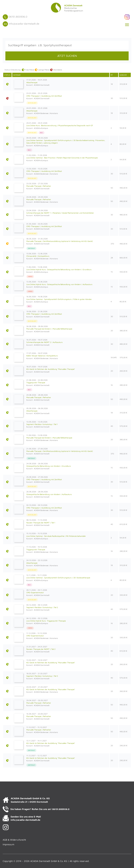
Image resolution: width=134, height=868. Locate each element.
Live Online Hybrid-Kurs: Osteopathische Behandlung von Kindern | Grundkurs (59, 269)
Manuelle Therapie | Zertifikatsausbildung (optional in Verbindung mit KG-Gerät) (60, 241)
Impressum (8, 844)
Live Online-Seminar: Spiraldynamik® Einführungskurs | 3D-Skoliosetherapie (58, 578)
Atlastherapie (32, 82)
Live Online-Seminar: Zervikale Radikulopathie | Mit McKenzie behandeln (56, 536)
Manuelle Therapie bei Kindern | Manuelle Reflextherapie (49, 329)
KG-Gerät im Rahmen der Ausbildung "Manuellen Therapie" (51, 369)
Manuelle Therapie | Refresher (39, 186)
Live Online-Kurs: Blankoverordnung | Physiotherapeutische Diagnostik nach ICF (60, 125)
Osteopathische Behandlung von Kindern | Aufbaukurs (49, 494)
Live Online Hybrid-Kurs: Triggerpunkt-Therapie (46, 621)
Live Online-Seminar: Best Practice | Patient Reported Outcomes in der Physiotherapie (62, 158)
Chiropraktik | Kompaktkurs (38, 256)
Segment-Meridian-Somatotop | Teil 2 (42, 607)
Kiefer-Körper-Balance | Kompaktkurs (42, 356)
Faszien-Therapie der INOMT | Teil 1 (41, 523)
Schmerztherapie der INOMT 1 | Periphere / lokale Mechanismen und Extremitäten (60, 213)
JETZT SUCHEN (67, 56)
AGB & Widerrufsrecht (14, 840)
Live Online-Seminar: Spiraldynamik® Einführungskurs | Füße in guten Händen (59, 299)
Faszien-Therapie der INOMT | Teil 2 (41, 649)
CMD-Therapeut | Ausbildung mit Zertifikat (44, 96)
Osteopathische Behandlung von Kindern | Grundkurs (49, 466)
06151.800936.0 (18, 17)
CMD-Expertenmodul (35, 592)
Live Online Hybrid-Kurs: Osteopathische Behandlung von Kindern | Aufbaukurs (59, 284)
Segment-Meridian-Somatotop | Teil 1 (42, 424)
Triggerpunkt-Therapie (36, 382)
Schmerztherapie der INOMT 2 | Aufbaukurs (44, 342)
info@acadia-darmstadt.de (24, 24)
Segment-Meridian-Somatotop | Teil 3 (42, 676)
